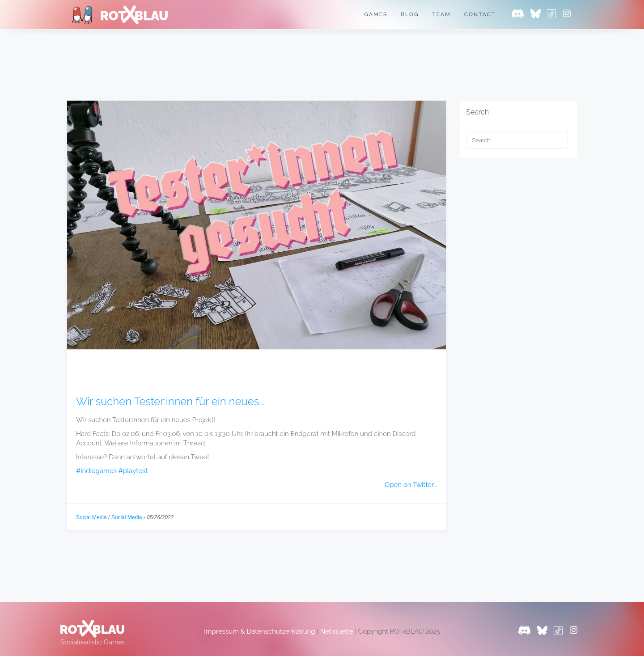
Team (441, 14)
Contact (480, 14)
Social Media (91, 517)
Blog (409, 14)
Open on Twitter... (411, 485)
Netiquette (334, 632)
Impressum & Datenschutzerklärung (260, 632)
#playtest (129, 471)
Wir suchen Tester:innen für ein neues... (170, 401)
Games (375, 14)
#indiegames (95, 471)
